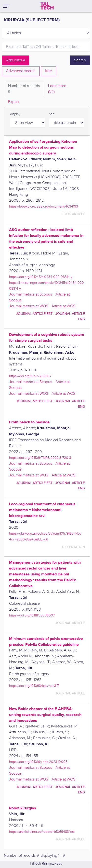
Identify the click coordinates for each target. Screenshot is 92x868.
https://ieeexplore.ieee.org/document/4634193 (44, 206)
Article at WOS (63, 306)
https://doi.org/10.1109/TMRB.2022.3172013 (40, 458)
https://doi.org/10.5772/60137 (30, 376)
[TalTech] (47, 6)
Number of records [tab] (24, 89)
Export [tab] (13, 102)
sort (52, 114)
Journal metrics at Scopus (31, 294)
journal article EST (34, 314)
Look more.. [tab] (58, 89)
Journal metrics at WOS (29, 306)
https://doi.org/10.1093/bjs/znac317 (34, 686)
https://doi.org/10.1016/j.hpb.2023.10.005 (38, 762)
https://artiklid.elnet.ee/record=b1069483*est (42, 832)
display (15, 114)
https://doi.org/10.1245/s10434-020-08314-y (41, 277)
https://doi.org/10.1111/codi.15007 (32, 615)
